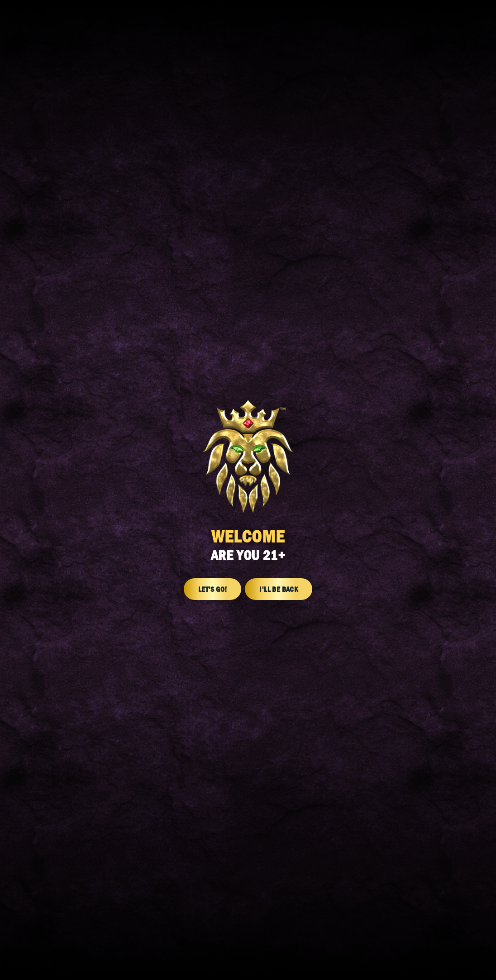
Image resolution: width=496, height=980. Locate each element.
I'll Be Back (279, 589)
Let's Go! (213, 589)
